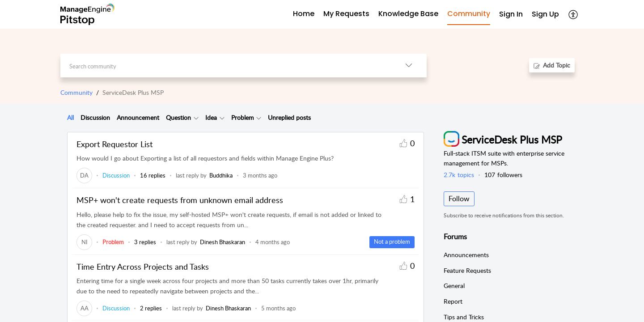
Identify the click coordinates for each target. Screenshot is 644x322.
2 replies (151, 308)
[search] (226, 66)
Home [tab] (304, 14)
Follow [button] (459, 199)
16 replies (153, 175)
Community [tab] (469, 14)
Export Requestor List (114, 144)
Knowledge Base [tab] (408, 14)
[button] (574, 14)
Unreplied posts (289, 117)
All (70, 117)
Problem (243, 117)
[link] (84, 175)
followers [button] (503, 175)
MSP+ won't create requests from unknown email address (180, 200)
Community (76, 92)
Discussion (95, 117)
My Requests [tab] (346, 14)
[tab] (70, 118)
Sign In (511, 14)
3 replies (145, 242)
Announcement (138, 117)
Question (178, 117)
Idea (211, 117)
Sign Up (545, 14)
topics (459, 175)
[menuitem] (511, 15)
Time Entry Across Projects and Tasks (143, 267)
